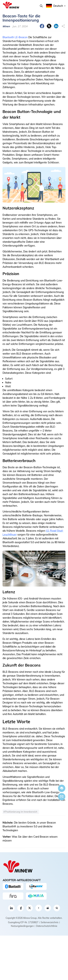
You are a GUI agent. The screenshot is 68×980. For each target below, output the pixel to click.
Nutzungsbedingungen (22, 926)
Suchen (41, 6)
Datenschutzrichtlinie (47, 926)
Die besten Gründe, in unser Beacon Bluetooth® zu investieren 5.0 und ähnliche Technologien (29, 826)
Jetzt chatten (62, 788)
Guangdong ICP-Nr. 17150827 (23, 922)
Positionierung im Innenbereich (21, 812)
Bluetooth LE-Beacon (15, 37)
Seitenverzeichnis (50, 922)
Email (62, 797)
